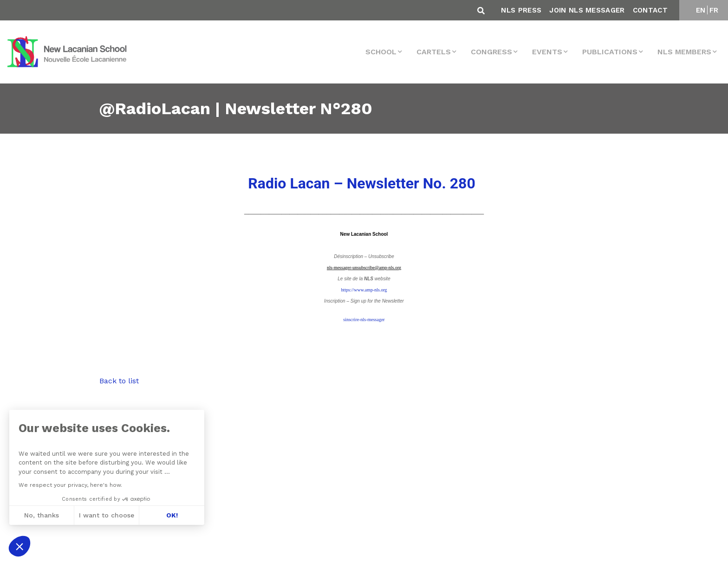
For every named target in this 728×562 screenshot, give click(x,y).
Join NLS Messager (587, 10)
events (547, 52)
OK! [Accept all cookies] (172, 515)
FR (714, 10)
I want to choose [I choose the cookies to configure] (107, 515)
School (381, 52)
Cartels (434, 52)
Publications (610, 52)
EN (701, 10)
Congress (491, 52)
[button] (19, 546)
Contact (650, 10)
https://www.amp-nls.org (364, 290)
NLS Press (521, 10)
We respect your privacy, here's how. (70, 485)
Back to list (119, 381)
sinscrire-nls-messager (364, 320)
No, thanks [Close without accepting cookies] (41, 515)
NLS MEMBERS (684, 52)
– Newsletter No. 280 (361, 183)
